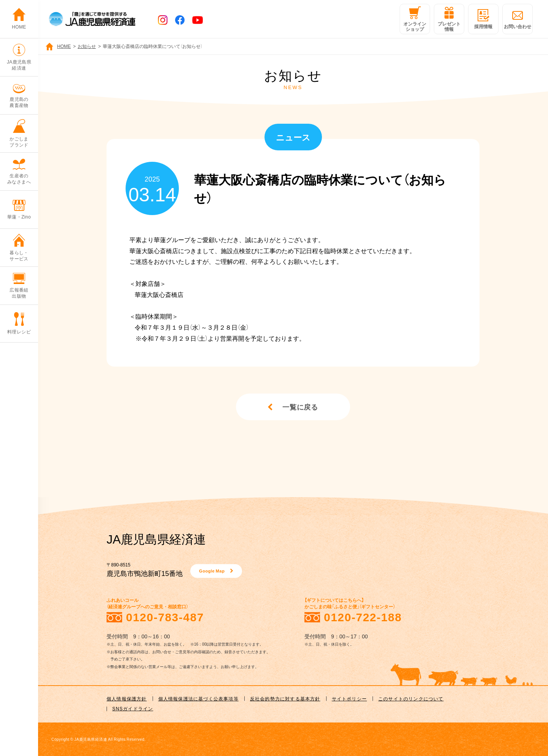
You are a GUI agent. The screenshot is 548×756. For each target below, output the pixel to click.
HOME (64, 46)
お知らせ (87, 46)
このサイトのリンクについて (411, 699)
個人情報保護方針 (127, 699)
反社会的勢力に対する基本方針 (285, 699)
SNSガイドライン (133, 708)
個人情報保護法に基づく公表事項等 (198, 699)
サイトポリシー (349, 699)
